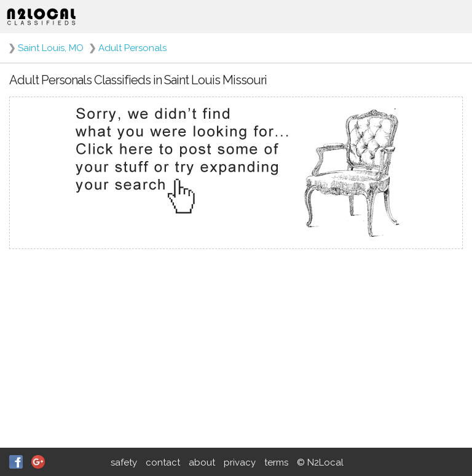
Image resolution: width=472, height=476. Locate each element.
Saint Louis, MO (51, 48)
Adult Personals (132, 48)
